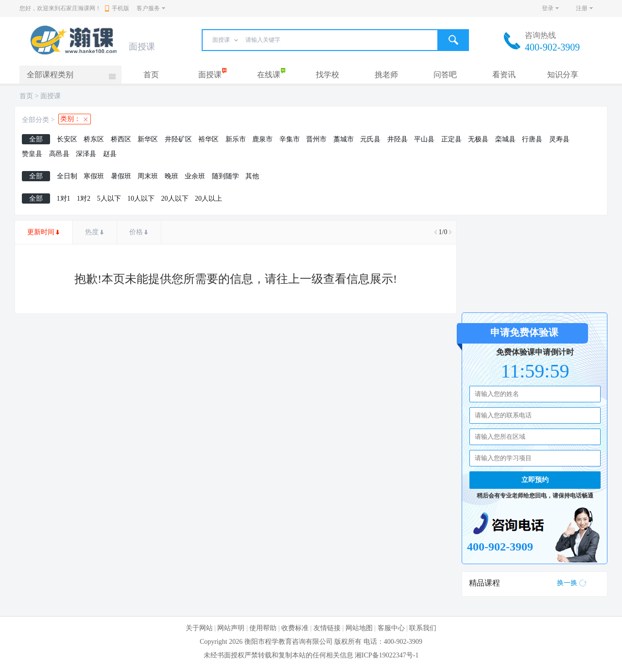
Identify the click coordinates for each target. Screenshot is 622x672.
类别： (70, 119)
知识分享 (563, 75)
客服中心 (391, 628)
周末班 (148, 176)
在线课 (269, 75)
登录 (548, 8)
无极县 (478, 139)
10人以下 (141, 198)
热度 (92, 232)
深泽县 (86, 154)
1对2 (84, 198)
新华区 (148, 139)
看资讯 (504, 75)
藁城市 (344, 139)
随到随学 (225, 176)
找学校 (328, 75)
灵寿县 (559, 139)
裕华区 (208, 139)
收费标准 (295, 628)
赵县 (110, 154)
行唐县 (532, 139)
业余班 (195, 176)
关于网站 (199, 628)
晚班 (172, 176)
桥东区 (94, 139)
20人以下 (175, 198)
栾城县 (505, 139)
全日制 (67, 176)
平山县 (424, 139)
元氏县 (370, 139)
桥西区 (121, 139)
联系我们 (423, 628)
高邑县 (59, 154)
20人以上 (208, 198)
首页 (151, 75)
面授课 (210, 75)
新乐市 (236, 139)
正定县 (451, 139)
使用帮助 (263, 628)
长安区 (67, 139)
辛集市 (290, 139)
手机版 (117, 8)
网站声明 (231, 628)
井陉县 (397, 139)
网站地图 (359, 628)
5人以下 (109, 198)
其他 (252, 176)
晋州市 (316, 139)
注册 (582, 8)
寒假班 (94, 176)
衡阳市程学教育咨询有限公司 (289, 642)
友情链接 (327, 628)
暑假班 (121, 176)
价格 (136, 232)
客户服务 (148, 8)
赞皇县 (32, 154)
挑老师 (386, 75)
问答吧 (445, 75)
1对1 (64, 198)
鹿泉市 (262, 139)
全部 (36, 139)
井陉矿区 (178, 139)
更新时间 (41, 232)
